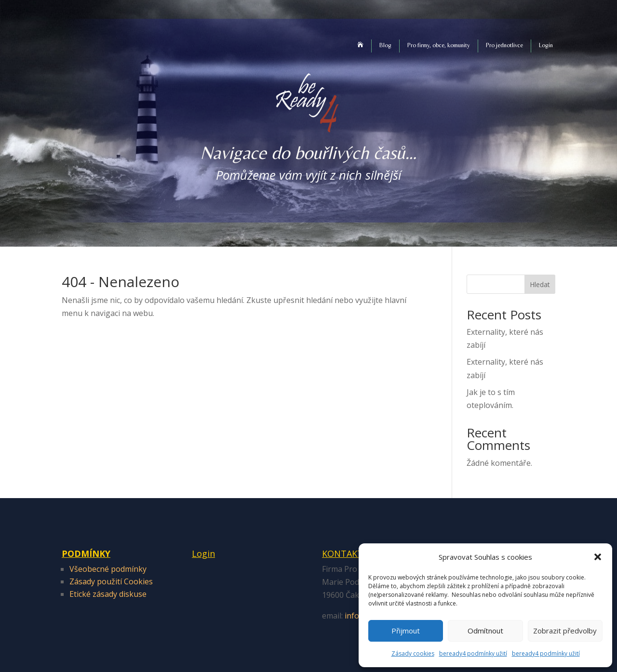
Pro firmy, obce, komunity (439, 45)
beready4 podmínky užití (473, 653)
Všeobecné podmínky (108, 569)
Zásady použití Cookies (111, 581)
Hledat (540, 284)
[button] (598, 557)
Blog (385, 45)
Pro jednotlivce (504, 45)
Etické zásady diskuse (108, 594)
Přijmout (406, 631)
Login (546, 45)
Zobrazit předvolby (565, 631)
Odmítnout (485, 631)
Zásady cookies (413, 653)
